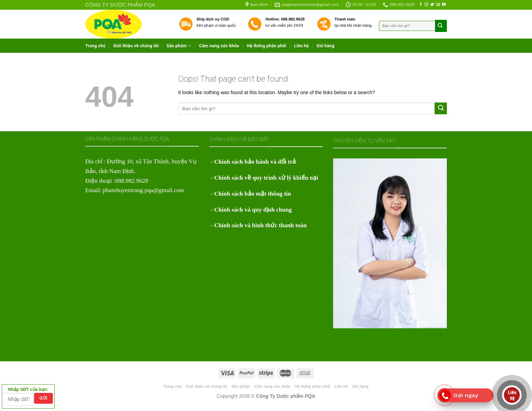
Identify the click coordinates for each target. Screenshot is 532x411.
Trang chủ (95, 46)
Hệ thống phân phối (266, 46)
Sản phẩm (179, 46)
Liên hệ (302, 46)
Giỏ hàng (325, 46)
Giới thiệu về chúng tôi (136, 46)
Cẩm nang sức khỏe (219, 46)
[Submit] (441, 108)
